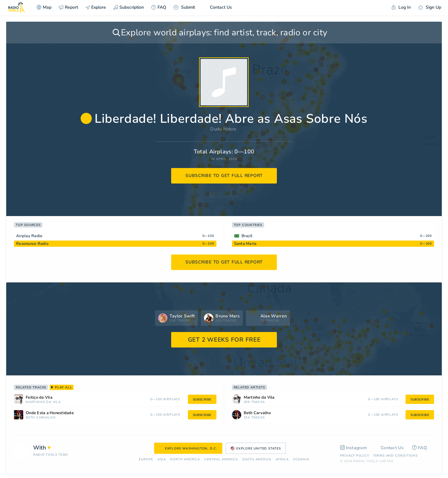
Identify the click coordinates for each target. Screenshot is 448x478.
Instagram (354, 448)
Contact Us (217, 7)
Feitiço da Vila (39, 398)
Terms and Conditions (395, 456)
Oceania (301, 460)
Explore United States (256, 449)
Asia (162, 460)
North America (185, 460)
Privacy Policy (355, 456)
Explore (96, 7)
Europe (146, 460)
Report (69, 7)
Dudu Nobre (223, 129)
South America (257, 460)
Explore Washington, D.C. (188, 449)
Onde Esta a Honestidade (50, 413)
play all (62, 387)
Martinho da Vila (43, 402)
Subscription (129, 7)
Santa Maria (245, 244)
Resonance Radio (32, 244)
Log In (401, 7)
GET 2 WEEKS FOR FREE (224, 340)
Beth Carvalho (41, 418)
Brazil (247, 236)
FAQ (159, 7)
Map (44, 7)
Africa (282, 460)
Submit (184, 7)
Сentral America (221, 460)
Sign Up (430, 7)
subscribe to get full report (224, 176)
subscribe (202, 400)
